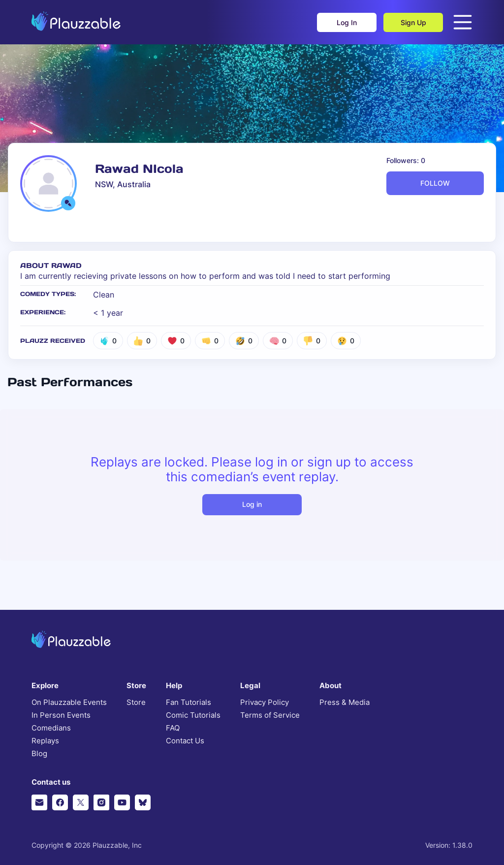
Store (136, 702)
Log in (252, 504)
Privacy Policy (265, 702)
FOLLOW (435, 183)
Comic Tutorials (193, 715)
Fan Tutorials (189, 702)
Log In (347, 22)
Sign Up (413, 22)
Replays (45, 741)
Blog (39, 754)
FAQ (173, 728)
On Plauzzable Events (69, 702)
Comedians (51, 728)
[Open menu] (463, 22)
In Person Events (61, 715)
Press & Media (345, 702)
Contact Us (185, 741)
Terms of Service (270, 715)
